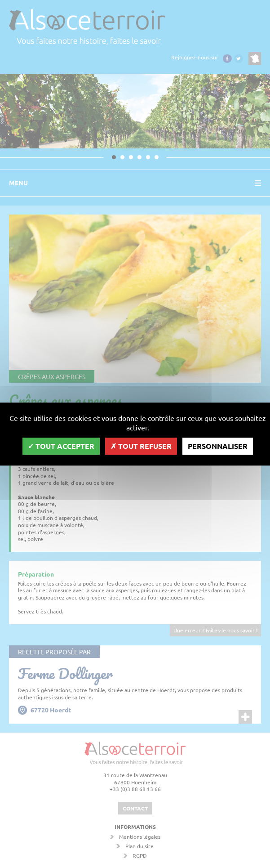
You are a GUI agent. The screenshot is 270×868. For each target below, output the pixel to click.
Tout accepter (61, 446)
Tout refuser (141, 446)
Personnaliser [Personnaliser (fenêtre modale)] (218, 446)
